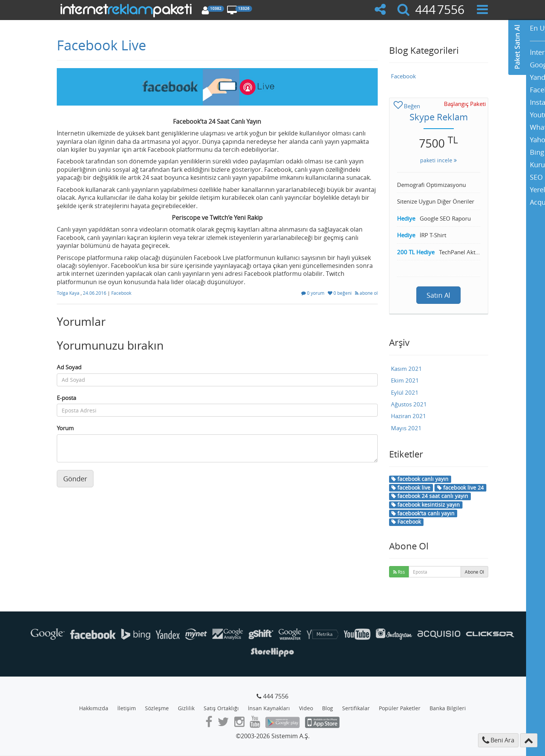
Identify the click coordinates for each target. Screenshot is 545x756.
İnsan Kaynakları (269, 708)
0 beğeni (340, 293)
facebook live (411, 488)
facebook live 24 (460, 488)
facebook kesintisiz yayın (426, 505)
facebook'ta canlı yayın (423, 513)
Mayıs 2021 (406, 428)
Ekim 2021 (405, 380)
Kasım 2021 (406, 369)
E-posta (66, 398)
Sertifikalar (356, 708)
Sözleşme (157, 708)
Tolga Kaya (69, 293)
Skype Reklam (439, 117)
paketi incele (438, 160)
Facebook (121, 293)
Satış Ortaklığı (221, 708)
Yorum (65, 428)
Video (306, 708)
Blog (328, 708)
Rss (399, 572)
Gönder (75, 479)
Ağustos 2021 (409, 404)
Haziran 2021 (409, 416)
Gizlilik (186, 708)
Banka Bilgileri (448, 708)
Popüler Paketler (400, 708)
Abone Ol (474, 572)
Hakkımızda (94, 708)
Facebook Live (101, 45)
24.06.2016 (95, 293)
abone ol (366, 293)
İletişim (127, 708)
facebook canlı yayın (420, 479)
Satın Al (438, 295)
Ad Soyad (69, 367)
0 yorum (313, 293)
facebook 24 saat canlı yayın (430, 496)
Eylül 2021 (405, 392)
